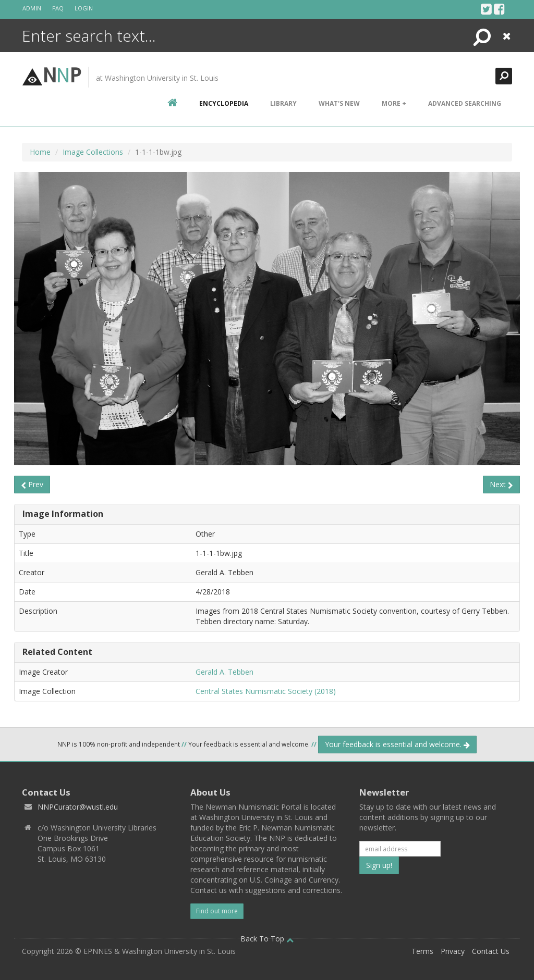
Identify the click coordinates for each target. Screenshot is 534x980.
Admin (32, 8)
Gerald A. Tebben (224, 672)
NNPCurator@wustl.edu (78, 807)
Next (501, 484)
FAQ (58, 8)
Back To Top (267, 939)
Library (283, 103)
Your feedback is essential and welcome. (397, 744)
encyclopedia (224, 103)
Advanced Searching (465, 103)
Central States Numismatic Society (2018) (266, 691)
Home (40, 152)
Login (84, 8)
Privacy (453, 951)
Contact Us (491, 951)
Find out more (217, 911)
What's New (339, 103)
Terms (422, 951)
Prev (32, 484)
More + (394, 103)
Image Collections (93, 152)
